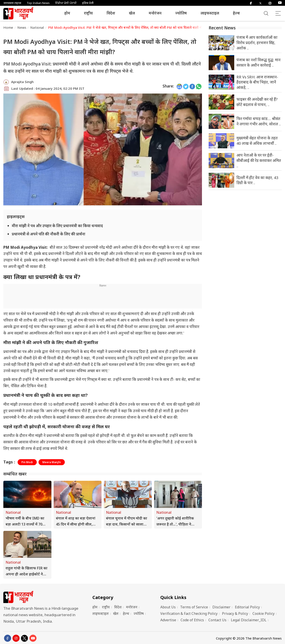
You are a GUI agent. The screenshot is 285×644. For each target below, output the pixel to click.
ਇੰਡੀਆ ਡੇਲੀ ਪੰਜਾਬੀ (66, 3)
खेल (132, 13)
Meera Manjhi (52, 462)
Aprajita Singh (22, 82)
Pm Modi (27, 462)
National (37, 27)
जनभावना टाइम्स (12, 3)
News (22, 27)
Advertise (168, 620)
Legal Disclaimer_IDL (249, 620)
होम (67, 13)
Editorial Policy (247, 607)
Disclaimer (221, 607)
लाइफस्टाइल (210, 13)
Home (8, 27)
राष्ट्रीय (88, 13)
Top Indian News (38, 3)
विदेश (111, 13)
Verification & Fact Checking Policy (189, 613)
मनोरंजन (155, 13)
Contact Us (217, 620)
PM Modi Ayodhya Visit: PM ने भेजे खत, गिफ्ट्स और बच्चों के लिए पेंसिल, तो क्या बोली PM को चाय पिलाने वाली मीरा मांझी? (131, 27)
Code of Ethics (192, 620)
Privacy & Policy (235, 613)
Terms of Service (194, 607)
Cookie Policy (264, 613)
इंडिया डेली (88, 3)
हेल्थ (236, 13)
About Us (168, 607)
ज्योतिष (181, 13)
